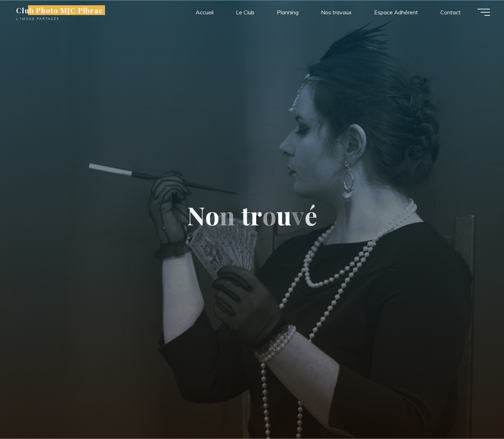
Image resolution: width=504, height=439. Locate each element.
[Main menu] (484, 12)
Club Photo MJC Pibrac (59, 10)
